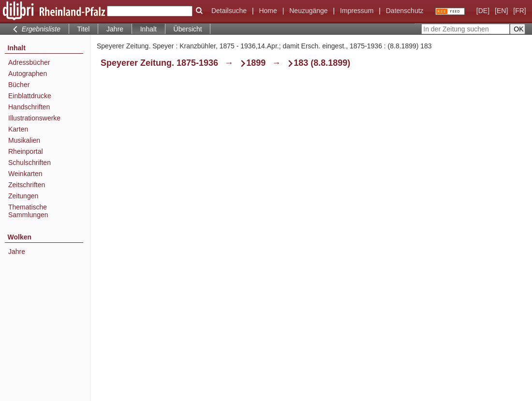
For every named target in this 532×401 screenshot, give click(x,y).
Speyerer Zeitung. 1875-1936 (159, 63)
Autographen (28, 74)
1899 (256, 63)
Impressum (357, 11)
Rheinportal (26, 151)
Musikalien (24, 140)
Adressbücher (29, 62)
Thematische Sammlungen (28, 211)
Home (268, 11)
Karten (18, 129)
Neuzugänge (308, 11)
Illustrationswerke (34, 118)
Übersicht (188, 29)
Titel (84, 29)
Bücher (19, 85)
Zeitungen (23, 196)
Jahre (115, 29)
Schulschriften (30, 163)
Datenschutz (405, 11)
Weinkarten (25, 174)
